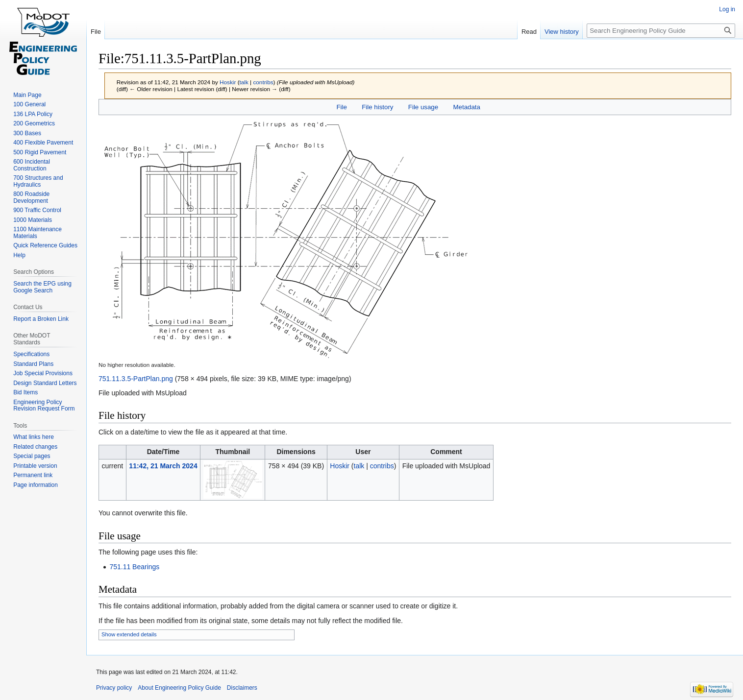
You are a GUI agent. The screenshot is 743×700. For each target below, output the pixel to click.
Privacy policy (114, 688)
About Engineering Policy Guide (179, 688)
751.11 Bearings (134, 567)
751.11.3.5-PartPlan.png (136, 379)
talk (244, 82)
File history (377, 107)
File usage (423, 107)
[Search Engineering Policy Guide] (661, 31)
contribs (263, 82)
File (341, 107)
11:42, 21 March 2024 (163, 466)
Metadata (466, 107)
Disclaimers (242, 688)
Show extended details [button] (129, 634)
